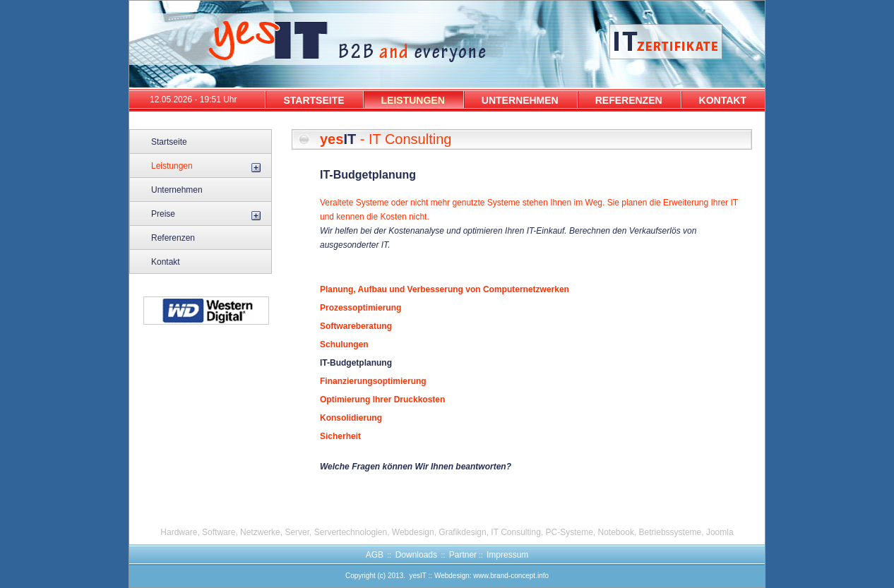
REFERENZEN (629, 100)
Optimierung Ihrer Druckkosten (382, 400)
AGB (375, 555)
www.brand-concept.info (511, 576)
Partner (463, 555)
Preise (163, 214)
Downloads (416, 555)
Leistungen (172, 166)
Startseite (169, 142)
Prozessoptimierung (360, 308)
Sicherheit (340, 436)
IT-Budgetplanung (356, 363)
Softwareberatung (356, 326)
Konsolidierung (351, 418)
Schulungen (344, 344)
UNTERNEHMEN (520, 100)
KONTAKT (723, 100)
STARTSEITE (314, 100)
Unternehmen (177, 190)
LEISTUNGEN (413, 100)
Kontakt (166, 262)
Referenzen (173, 238)
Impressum (507, 555)
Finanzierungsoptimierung (373, 381)
